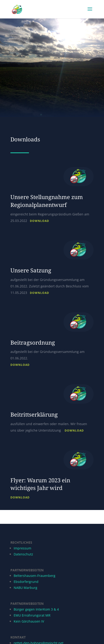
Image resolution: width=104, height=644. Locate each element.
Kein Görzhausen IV (29, 621)
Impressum (22, 548)
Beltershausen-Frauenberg (35, 576)
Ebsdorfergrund (26, 582)
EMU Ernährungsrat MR (32, 615)
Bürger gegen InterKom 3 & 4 (36, 609)
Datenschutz (23, 554)
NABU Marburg (25, 588)
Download (39, 221)
